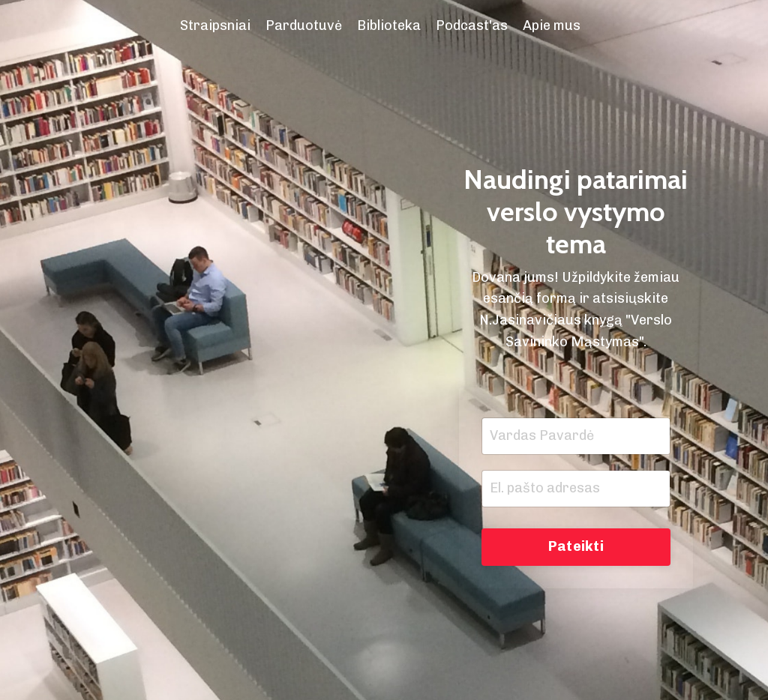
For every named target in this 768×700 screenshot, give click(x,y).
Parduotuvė (304, 25)
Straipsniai (215, 25)
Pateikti (576, 546)
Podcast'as (472, 25)
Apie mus (552, 25)
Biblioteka (389, 25)
